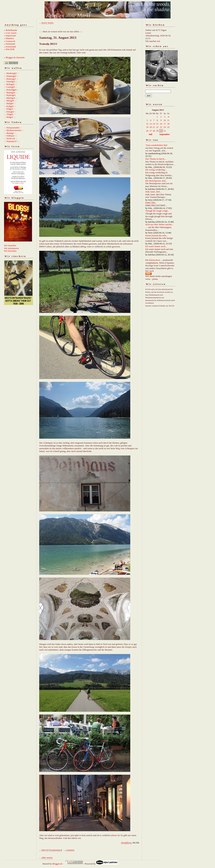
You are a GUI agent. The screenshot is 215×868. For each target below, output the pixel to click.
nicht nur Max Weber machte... (159, 224)
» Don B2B (9, 49)
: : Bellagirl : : (10, 84)
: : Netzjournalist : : (13, 128)
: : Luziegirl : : (11, 87)
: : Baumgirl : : (11, 93)
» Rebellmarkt (11, 30)
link (43, 850)
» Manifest (9, 38)
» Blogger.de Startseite (14, 57)
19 (147, 127)
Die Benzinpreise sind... (156, 181)
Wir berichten (10, 251)
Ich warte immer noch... (156, 246)
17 (165, 124)
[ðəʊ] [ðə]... (151, 203)
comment (70, 850)
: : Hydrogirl (10, 95)
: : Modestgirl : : (11, 73)
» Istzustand (9, 44)
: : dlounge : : (10, 133)
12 (147, 124)
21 (154, 127)
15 (157, 124)
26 (147, 131)
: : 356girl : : (10, 114)
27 (151, 131)
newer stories (48, 23)
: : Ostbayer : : (11, 136)
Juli (150, 134)
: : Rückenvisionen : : (14, 130)
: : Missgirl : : (10, 101)
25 (168, 127)
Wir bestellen (10, 245)
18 (168, 124)
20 (151, 127)
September (165, 134)
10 (165, 120)
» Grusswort (10, 41)
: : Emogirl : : (10, 112)
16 (161, 124)
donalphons (126, 843)
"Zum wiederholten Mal (156, 145)
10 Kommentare (54, 850)
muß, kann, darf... (153, 192)
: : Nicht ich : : (11, 138)
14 (154, 124)
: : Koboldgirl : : (11, 90)
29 (157, 131)
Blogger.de (57, 864)
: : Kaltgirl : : (10, 106)
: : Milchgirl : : (11, 98)
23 (161, 127)
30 (161, 131)
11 (168, 120)
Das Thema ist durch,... (156, 159)
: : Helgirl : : (10, 117)
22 (157, 127)
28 (154, 131)
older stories (47, 858)
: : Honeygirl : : (11, 79)
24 (165, 127)
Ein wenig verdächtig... (156, 170)
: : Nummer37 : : (12, 141)
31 (165, 131)
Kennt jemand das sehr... (157, 235)
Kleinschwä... (155, 260)
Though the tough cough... (157, 211)
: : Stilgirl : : (10, 109)
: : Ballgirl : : (10, 103)
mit (159, 41)
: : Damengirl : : (11, 76)
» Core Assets (10, 33)
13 (151, 124)
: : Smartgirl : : (11, 81)
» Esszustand (10, 47)
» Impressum (10, 36)
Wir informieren (11, 248)
